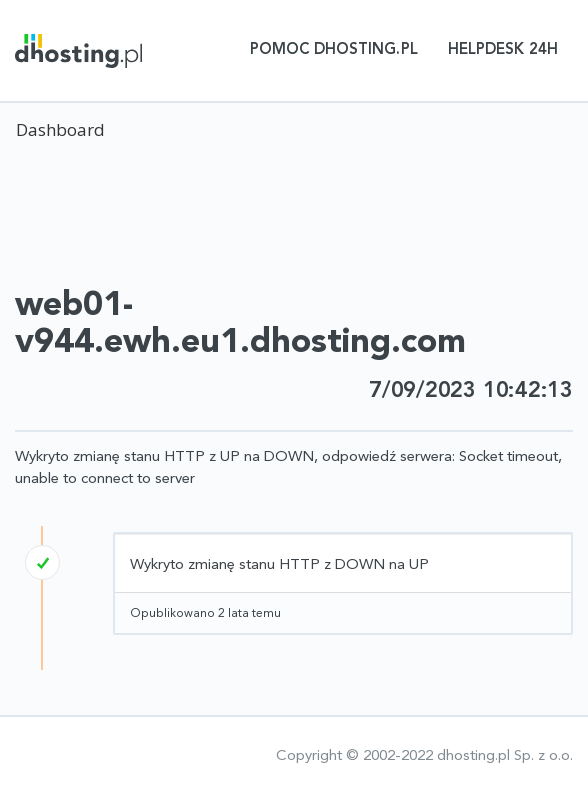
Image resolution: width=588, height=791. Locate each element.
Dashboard (60, 129)
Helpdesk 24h (503, 50)
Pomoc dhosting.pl (334, 50)
